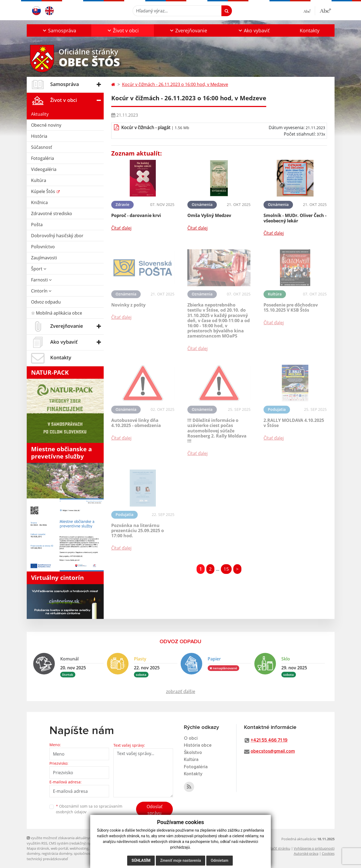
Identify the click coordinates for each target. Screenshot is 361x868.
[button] (59, 30)
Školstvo (193, 753)
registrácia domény (57, 853)
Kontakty (310, 30)
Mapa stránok (38, 848)
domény (33, 853)
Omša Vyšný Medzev (209, 215)
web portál (59, 848)
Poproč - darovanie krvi (136, 215)
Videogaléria (44, 169)
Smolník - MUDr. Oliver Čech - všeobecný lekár (295, 218)
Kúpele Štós (44, 191)
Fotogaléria (43, 158)
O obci (191, 738)
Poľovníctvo (43, 247)
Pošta (37, 225)
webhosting (79, 848)
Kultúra (39, 180)
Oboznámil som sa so (89, 809)
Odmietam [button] (219, 860)
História (39, 136)
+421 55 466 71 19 (269, 740)
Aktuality (40, 114)
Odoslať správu (155, 810)
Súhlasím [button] (141, 860)
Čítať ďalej (121, 228)
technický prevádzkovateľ (47, 859)
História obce (198, 745)
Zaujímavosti (44, 258)
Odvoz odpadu (46, 302)
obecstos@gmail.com (273, 751)
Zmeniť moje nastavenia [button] (181, 860)
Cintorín (41, 291)
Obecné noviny (46, 125)
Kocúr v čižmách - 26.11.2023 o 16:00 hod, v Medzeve (175, 84)
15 (226, 569)
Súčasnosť (42, 147)
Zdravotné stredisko (52, 213)
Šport (39, 269)
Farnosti (41, 280)
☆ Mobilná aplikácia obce (57, 313)
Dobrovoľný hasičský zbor (57, 236)
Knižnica (39, 202)
